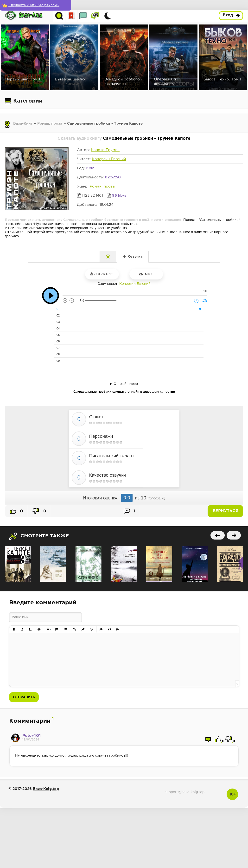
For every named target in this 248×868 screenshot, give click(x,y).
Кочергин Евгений (109, 159)
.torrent (102, 274)
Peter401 (32, 736)
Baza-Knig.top (46, 789)
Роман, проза (50, 124)
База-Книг (23, 124)
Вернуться (226, 511)
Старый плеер (126, 384)
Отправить (24, 697)
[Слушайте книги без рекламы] (35, 5)
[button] (14, 629)
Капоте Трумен (105, 150)
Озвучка (135, 257)
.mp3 (146, 274)
